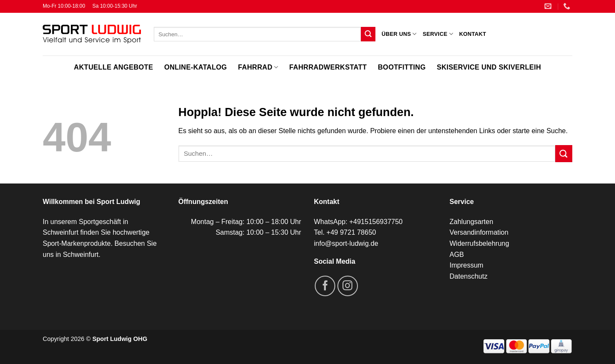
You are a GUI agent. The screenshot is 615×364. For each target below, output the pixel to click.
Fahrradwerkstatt (328, 67)
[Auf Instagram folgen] (348, 286)
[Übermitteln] (368, 34)
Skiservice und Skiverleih (489, 67)
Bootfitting (402, 67)
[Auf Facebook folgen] (325, 286)
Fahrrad (258, 67)
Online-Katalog (195, 67)
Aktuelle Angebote (113, 67)
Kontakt (473, 34)
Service (438, 34)
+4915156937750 (376, 222)
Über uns (399, 34)
